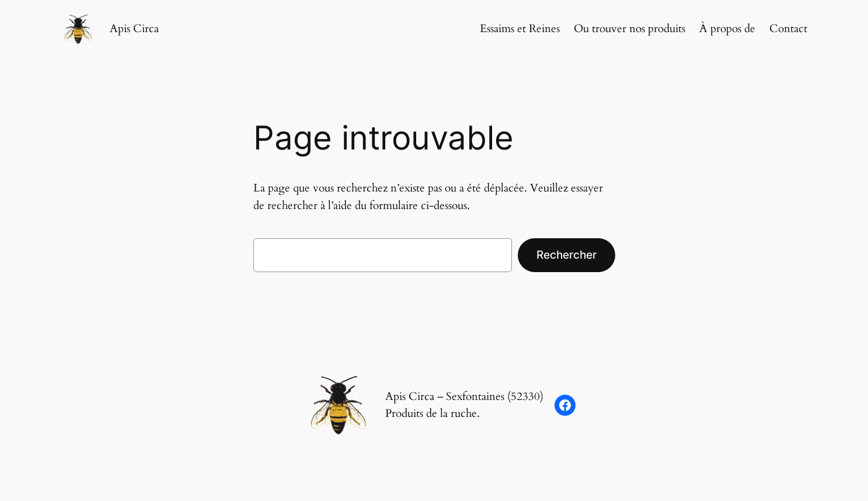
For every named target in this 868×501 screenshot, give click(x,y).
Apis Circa (134, 29)
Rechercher (567, 255)
